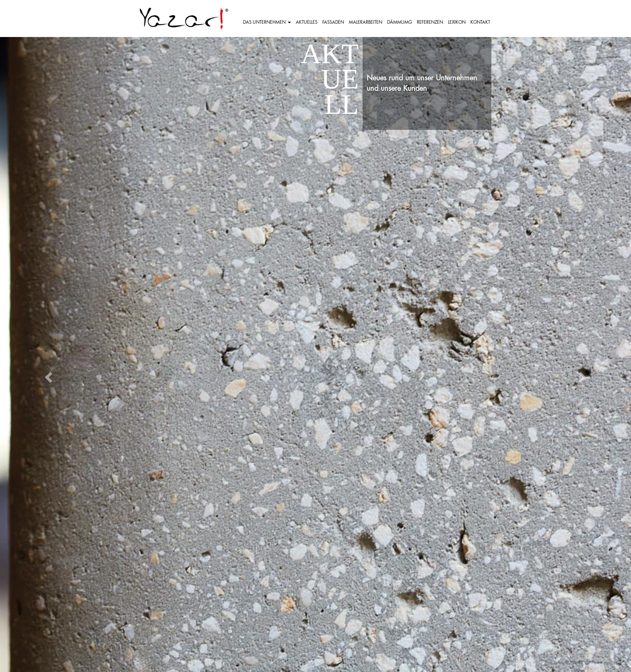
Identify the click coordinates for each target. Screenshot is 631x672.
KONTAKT (480, 22)
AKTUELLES (307, 22)
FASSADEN (333, 22)
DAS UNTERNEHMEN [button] (267, 22)
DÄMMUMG (400, 22)
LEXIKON (457, 22)
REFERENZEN (430, 22)
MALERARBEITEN (366, 22)
